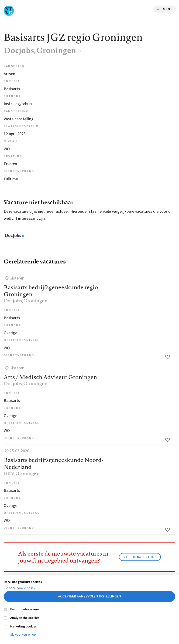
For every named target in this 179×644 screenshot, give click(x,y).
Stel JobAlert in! (140, 557)
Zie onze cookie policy (19, 588)
